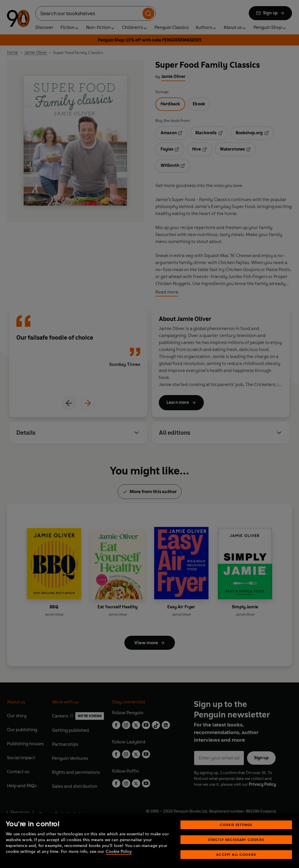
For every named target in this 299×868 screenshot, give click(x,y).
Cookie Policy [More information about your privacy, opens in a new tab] (119, 860)
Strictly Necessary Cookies (236, 848)
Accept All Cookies (236, 863)
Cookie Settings (236, 833)
